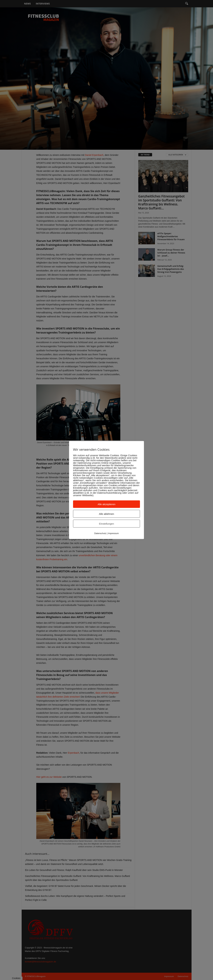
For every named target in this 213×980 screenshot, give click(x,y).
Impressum (113, 533)
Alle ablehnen (107, 514)
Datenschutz (100, 533)
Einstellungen (106, 524)
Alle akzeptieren (107, 504)
